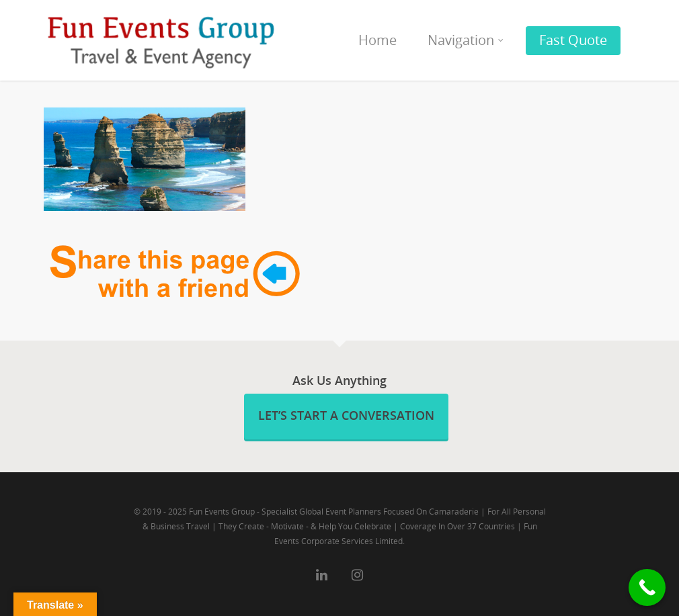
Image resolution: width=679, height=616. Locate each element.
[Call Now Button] (647, 587)
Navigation (466, 40)
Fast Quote (573, 40)
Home (377, 40)
